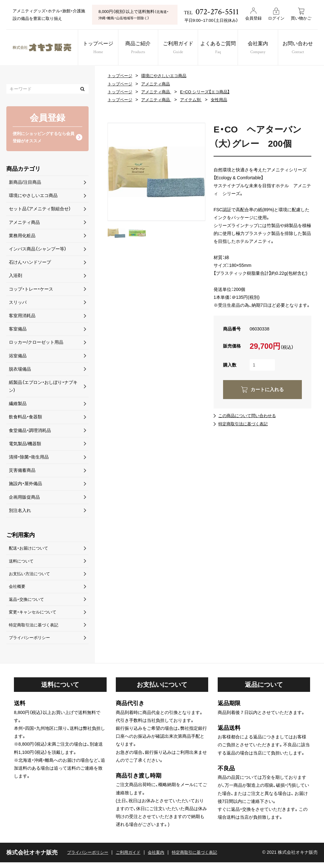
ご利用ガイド (178, 48)
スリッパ (18, 303)
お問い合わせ (303, 48)
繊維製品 (18, 405)
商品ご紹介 (137, 48)
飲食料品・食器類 (25, 418)
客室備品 (18, 330)
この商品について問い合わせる (249, 416)
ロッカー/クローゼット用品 (36, 343)
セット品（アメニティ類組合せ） (40, 210)
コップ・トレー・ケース (31, 290)
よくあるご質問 (220, 48)
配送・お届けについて (30, 550)
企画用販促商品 (24, 498)
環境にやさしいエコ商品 (167, 76)
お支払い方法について (31, 576)
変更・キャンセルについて (34, 616)
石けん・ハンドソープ (30, 263)
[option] (156, 172)
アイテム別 (196, 100)
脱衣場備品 (20, 370)
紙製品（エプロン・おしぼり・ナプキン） (43, 388)
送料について (22, 563)
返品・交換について (28, 603)
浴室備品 (18, 357)
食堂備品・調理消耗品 (30, 431)
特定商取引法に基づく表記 (245, 424)
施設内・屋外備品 (25, 485)
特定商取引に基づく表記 (202, 858)
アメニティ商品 (159, 84)
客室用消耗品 (22, 317)
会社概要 (18, 590)
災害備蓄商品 (22, 471)
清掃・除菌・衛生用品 (29, 458)
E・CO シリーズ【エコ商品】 (211, 92)
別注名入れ (20, 511)
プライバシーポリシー (31, 643)
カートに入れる (267, 389)
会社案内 (262, 48)
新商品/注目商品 (25, 183)
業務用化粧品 (22, 237)
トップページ (96, 48)
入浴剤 (16, 277)
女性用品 (225, 100)
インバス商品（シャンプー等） (38, 250)
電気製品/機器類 (25, 445)
